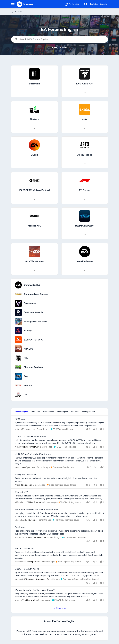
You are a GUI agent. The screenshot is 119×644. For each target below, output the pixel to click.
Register (94, 4)
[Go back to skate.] (85, 119)
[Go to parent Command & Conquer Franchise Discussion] (80, 579)
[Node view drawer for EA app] (34, 164)
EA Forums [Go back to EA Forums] (17, 12)
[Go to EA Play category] (18, 331)
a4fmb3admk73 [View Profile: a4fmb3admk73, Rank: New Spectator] (22, 502)
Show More (60, 608)
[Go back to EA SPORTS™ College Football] (34, 190)
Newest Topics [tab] (21, 412)
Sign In (103, 4)
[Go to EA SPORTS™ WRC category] (18, 340)
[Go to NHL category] (18, 358)
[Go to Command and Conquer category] (18, 294)
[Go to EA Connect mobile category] (18, 312)
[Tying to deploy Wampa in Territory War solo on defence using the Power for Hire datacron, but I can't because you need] (60, 595)
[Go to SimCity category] (18, 385)
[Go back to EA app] (34, 155)
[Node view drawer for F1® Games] (85, 199)
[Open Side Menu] (13, 4)
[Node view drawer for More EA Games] (85, 270)
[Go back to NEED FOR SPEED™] (85, 226)
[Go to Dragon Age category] (18, 303)
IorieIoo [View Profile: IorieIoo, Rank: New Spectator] (18, 467)
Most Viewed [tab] (49, 412)
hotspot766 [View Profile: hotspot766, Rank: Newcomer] (20, 429)
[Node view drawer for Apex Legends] (85, 164)
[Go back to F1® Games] (85, 190)
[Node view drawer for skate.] (85, 128)
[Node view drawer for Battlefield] (34, 93)
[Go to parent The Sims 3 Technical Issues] (65, 520)
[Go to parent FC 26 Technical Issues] (61, 429)
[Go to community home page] (25, 4)
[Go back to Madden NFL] (34, 226)
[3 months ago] (42, 429)
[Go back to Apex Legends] (85, 155)
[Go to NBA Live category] (18, 349)
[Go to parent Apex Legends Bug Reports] (68, 562)
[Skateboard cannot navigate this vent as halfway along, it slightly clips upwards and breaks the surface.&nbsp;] (60, 480)
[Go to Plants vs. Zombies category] (18, 367)
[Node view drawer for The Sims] (34, 128)
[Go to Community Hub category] (18, 285)
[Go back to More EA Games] (85, 261)
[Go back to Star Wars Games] (34, 261)
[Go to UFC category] (18, 395)
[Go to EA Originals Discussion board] (18, 322)
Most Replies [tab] (63, 412)
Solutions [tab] (75, 412)
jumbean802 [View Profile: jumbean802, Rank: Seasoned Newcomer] (20, 579)
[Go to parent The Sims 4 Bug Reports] (62, 467)
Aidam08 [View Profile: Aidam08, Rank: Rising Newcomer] (19, 447)
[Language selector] (73, 4)
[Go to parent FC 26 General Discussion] (74, 538)
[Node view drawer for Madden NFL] (34, 235)
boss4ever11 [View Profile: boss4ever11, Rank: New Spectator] (20, 562)
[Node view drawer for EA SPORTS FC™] (85, 93)
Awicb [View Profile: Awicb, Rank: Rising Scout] (17, 485)
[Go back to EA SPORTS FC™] (85, 84)
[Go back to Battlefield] (34, 84)
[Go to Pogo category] (18, 376)
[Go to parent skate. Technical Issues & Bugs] (61, 485)
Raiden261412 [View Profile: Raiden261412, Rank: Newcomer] (21, 520)
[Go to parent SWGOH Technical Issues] (64, 600)
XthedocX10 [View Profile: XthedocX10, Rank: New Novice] (20, 600)
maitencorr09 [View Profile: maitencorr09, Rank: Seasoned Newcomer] (21, 537)
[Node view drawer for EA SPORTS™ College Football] (34, 199)
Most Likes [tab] (35, 412)
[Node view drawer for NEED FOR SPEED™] (85, 235)
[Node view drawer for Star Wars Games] (34, 270)
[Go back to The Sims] (34, 119)
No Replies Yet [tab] (89, 412)
